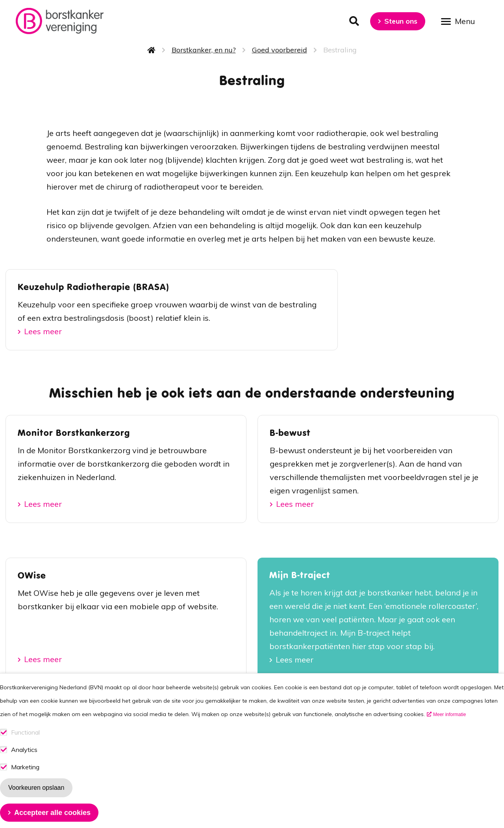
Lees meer (43, 331)
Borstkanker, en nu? (204, 50)
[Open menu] (461, 21)
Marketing (25, 775)
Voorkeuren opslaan (36, 795)
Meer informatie (449, 722)
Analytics (24, 758)
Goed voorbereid (280, 50)
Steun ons (401, 21)
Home (152, 50)
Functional (25, 740)
